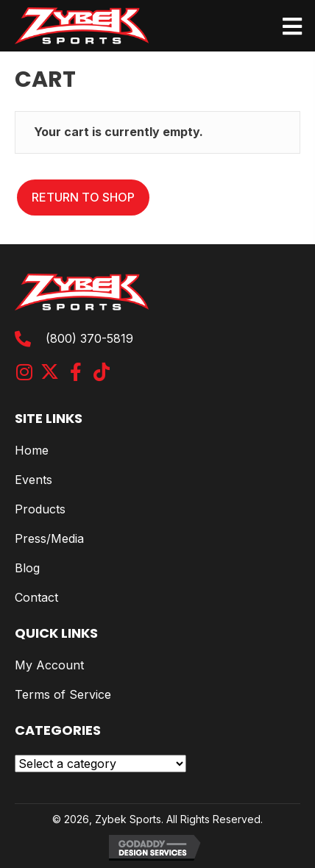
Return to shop (83, 197)
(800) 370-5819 (89, 338)
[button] (24, 372)
